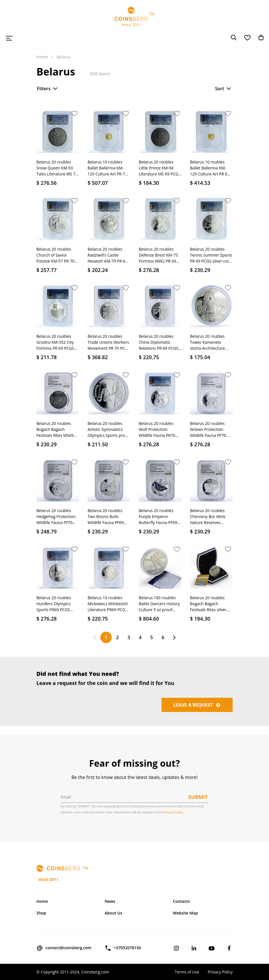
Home (42, 57)
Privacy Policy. (174, 812)
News (110, 901)
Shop (41, 913)
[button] (75, 114)
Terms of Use (187, 972)
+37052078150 (123, 948)
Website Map (185, 913)
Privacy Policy (220, 972)
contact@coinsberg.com (64, 948)
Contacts (181, 901)
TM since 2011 (134, 17)
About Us (113, 913)
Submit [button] (198, 797)
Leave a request (197, 705)
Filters (48, 89)
